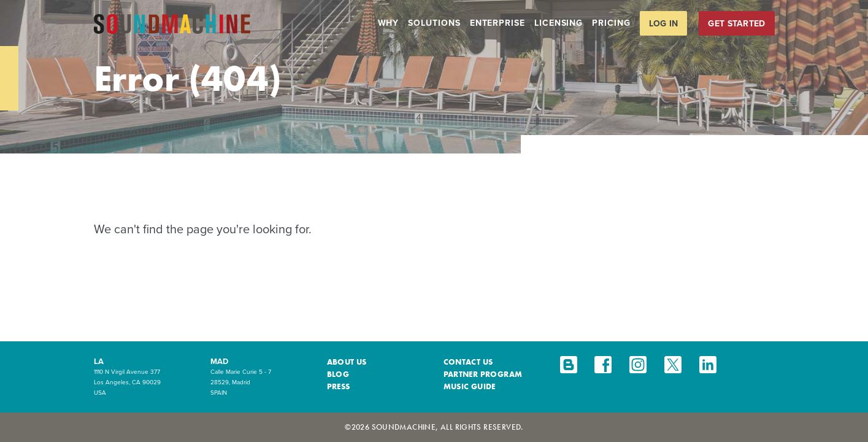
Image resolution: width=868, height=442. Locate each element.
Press (339, 386)
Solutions (434, 23)
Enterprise (497, 23)
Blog (338, 374)
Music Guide (470, 386)
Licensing (559, 23)
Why (389, 23)
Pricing (611, 23)
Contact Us (468, 362)
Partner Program (483, 374)
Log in (664, 23)
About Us (347, 362)
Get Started (736, 23)
